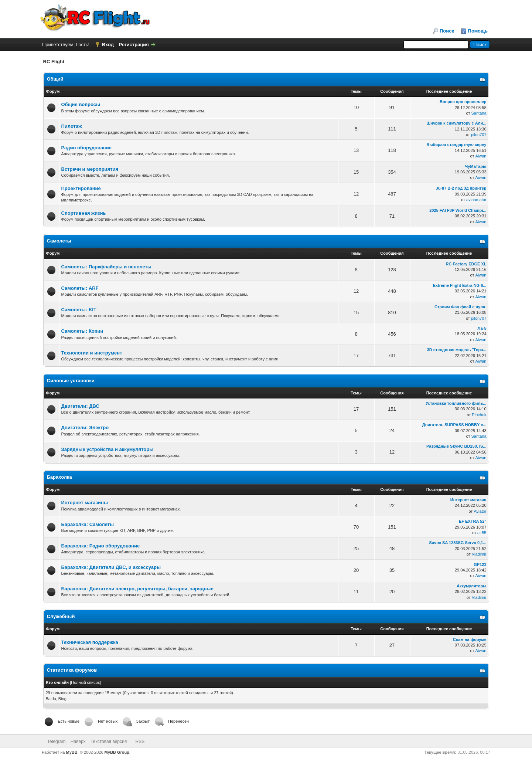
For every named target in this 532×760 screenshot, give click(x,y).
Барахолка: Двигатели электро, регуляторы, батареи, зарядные (137, 589)
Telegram (56, 742)
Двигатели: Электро (85, 427)
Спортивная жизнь (84, 213)
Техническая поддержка (90, 642)
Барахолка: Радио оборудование (101, 546)
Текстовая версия (109, 742)
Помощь (478, 31)
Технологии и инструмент (92, 353)
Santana (479, 113)
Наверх (78, 742)
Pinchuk (479, 415)
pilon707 (479, 135)
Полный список (85, 682)
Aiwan (481, 156)
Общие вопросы (81, 104)
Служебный (61, 616)
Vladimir (479, 554)
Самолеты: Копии (82, 331)
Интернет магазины (85, 503)
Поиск (447, 31)
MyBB (72, 752)
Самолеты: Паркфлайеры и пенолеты (106, 267)
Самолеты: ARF (80, 288)
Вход (108, 45)
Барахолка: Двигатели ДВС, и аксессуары (111, 567)
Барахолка (59, 477)
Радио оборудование (86, 148)
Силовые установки (71, 381)
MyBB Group (117, 752)
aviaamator (476, 200)
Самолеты (59, 241)
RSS (140, 742)
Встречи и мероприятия (90, 169)
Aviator (480, 511)
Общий (55, 79)
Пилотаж (72, 126)
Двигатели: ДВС (80, 406)
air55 (482, 533)
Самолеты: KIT (79, 310)
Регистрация (134, 45)
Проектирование (81, 188)
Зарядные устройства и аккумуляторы (108, 449)
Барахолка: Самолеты (88, 524)
